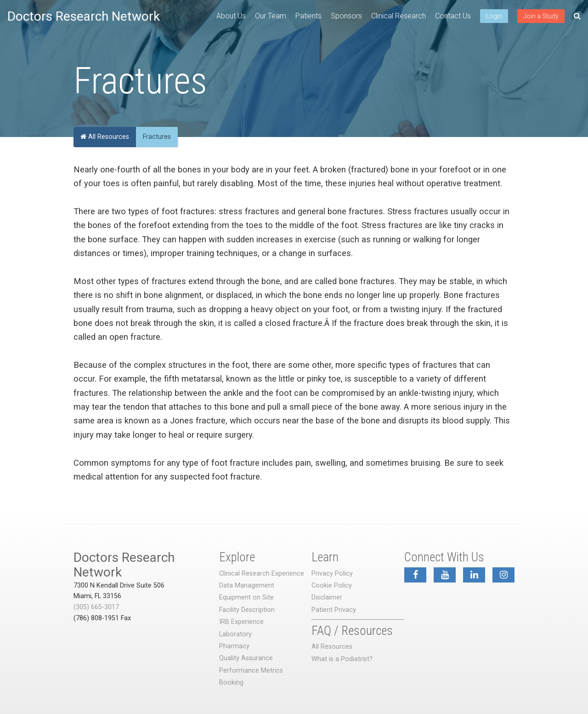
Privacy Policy (332, 574)
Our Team (271, 16)
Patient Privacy (334, 610)
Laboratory (235, 634)
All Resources (105, 137)
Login (494, 16)
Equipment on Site (246, 597)
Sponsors (346, 16)
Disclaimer (327, 597)
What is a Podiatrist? (342, 659)
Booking (231, 683)
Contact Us (453, 16)
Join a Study (541, 16)
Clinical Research (399, 16)
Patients (308, 16)
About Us (231, 16)
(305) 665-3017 (96, 607)
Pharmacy (234, 646)
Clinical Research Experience (262, 574)
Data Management (247, 585)
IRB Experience (241, 622)
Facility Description (247, 610)
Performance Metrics (251, 671)
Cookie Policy (332, 585)
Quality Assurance (246, 658)
